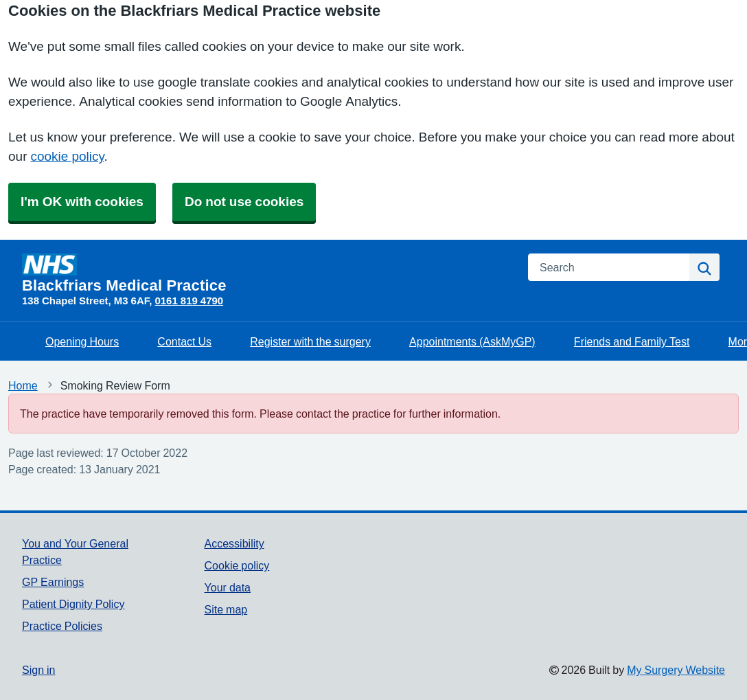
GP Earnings (53, 582)
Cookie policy (237, 565)
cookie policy (67, 156)
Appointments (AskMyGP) (472, 341)
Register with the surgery (310, 341)
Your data (228, 587)
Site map (226, 609)
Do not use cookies (244, 202)
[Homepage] (267, 273)
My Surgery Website (676, 670)
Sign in (38, 670)
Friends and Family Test (632, 341)
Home (23, 385)
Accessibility (234, 543)
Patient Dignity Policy (73, 604)
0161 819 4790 (189, 301)
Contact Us (184, 341)
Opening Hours (82, 341)
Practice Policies (62, 626)
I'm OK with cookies (82, 202)
